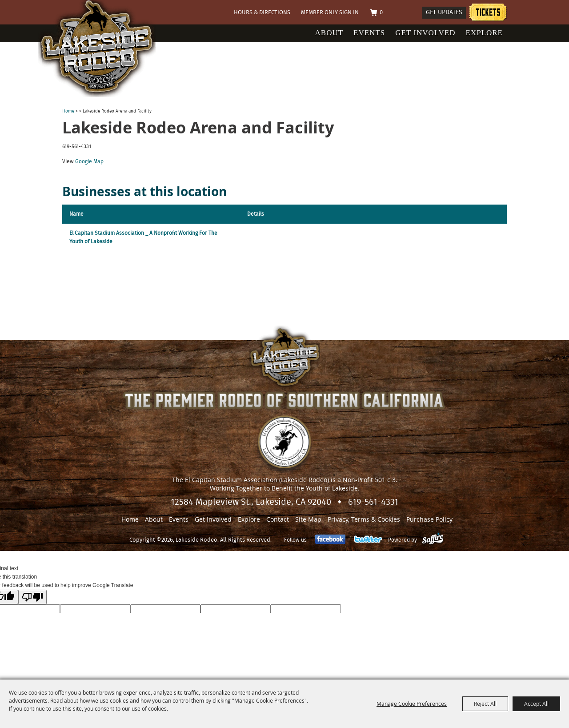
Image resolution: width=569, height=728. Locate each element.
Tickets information (488, 14)
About (329, 33)
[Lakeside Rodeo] (106, 48)
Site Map (308, 519)
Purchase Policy (429, 519)
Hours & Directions (262, 13)
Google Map (89, 161)
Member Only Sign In (330, 13)
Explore (485, 33)
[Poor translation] (32, 597)
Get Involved (425, 33)
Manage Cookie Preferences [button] (412, 704)
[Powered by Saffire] (433, 540)
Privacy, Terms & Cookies (364, 519)
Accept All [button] (536, 704)
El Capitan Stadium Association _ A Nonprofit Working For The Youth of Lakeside (143, 237)
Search (412, 13)
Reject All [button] (485, 704)
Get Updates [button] (444, 12)
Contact (278, 519)
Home (68, 111)
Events (369, 33)
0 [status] (381, 13)
